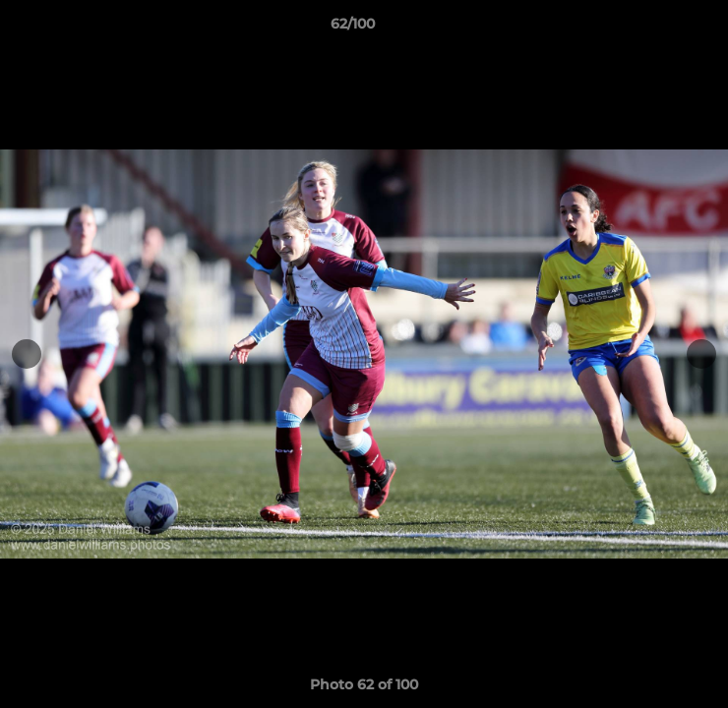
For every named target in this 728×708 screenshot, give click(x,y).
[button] (657, 29)
